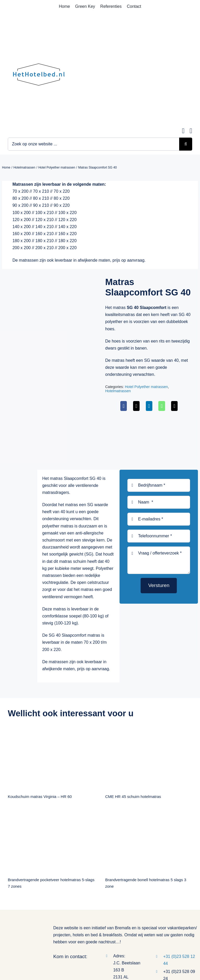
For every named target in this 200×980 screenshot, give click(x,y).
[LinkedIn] (149, 406)
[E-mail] (174, 406)
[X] (136, 406)
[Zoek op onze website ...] (93, 144)
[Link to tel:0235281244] (191, 131)
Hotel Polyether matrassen (146, 387)
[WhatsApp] (162, 406)
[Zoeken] (186, 144)
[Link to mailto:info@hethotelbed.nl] (183, 131)
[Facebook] (124, 406)
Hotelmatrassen (118, 391)
